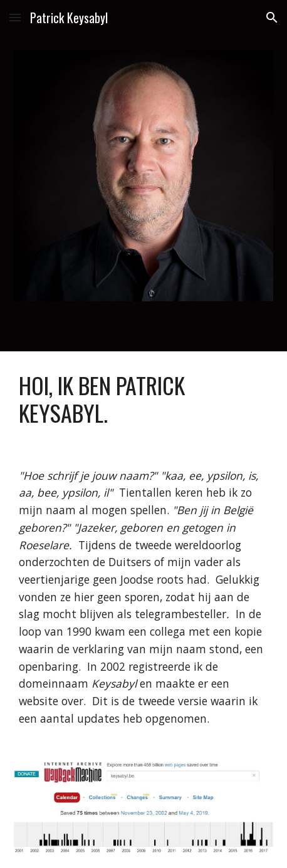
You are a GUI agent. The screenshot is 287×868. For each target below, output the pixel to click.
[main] (143, 399)
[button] (15, 17)
